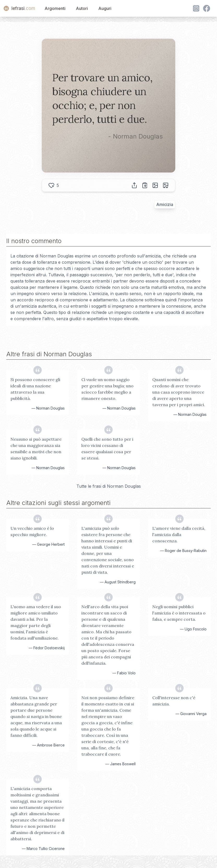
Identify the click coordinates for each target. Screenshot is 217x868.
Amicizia (165, 204)
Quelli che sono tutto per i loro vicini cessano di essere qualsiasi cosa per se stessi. (107, 449)
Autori (82, 8)
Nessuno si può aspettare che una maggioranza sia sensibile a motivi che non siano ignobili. (36, 449)
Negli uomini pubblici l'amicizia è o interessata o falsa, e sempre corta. (179, 613)
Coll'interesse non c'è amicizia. (174, 701)
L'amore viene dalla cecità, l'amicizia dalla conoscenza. (179, 534)
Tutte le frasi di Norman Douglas (109, 486)
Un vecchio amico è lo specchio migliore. (32, 531)
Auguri (105, 8)
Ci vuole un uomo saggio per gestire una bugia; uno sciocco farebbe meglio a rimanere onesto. (107, 389)
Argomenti (55, 8)
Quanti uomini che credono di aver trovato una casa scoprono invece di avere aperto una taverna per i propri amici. (179, 392)
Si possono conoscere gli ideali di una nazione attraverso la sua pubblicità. (35, 389)
